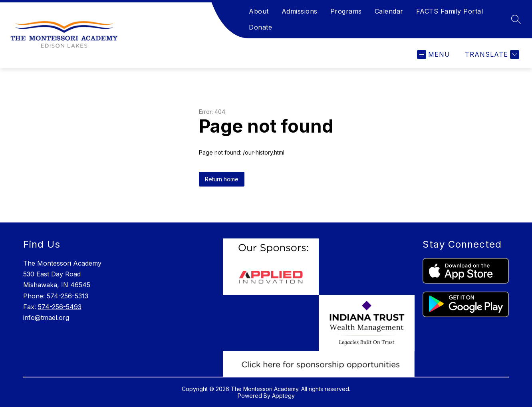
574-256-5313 (67, 296)
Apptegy (283, 396)
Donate (260, 27)
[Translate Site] (491, 55)
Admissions (300, 11)
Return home (222, 179)
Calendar (389, 11)
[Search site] (516, 19)
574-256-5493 (60, 307)
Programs (346, 11)
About (259, 11)
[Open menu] (434, 55)
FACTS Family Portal (450, 11)
